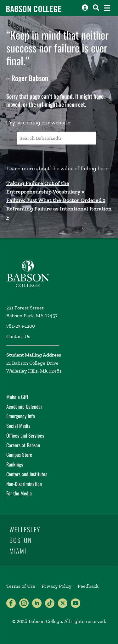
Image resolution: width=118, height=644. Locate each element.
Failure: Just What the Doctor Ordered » (56, 200)
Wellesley (25, 529)
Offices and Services (25, 435)
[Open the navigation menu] (107, 8)
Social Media (18, 426)
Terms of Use (21, 586)
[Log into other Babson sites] (85, 8)
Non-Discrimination (24, 484)
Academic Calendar (24, 407)
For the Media (19, 493)
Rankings (15, 464)
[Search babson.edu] (96, 8)
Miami (18, 551)
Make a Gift (17, 397)
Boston (21, 540)
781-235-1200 (21, 326)
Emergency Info (21, 416)
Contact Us (18, 336)
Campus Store (19, 455)
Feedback (88, 586)
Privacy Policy (56, 586)
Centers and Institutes (27, 474)
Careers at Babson (23, 445)
